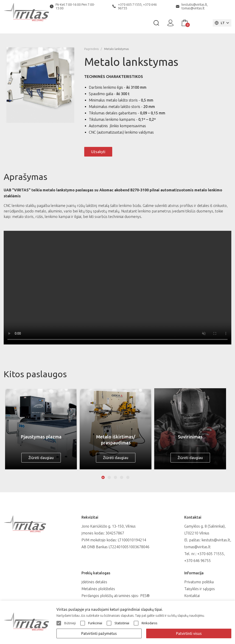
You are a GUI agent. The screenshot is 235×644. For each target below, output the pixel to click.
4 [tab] (122, 477)
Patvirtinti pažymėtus (99, 633)
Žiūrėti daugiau (41, 458)
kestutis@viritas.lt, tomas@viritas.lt (195, 6)
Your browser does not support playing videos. (117, 288)
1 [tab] (103, 477)
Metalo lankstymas (116, 49)
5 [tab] (128, 477)
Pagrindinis (91, 49)
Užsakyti (98, 152)
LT (220, 23)
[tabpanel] (41, 429)
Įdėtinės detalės (94, 582)
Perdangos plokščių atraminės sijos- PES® (116, 596)
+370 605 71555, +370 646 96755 (137, 6)
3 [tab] (115, 477)
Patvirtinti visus (189, 633)
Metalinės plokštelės (98, 589)
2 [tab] (109, 477)
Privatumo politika (199, 582)
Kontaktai (192, 596)
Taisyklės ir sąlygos (200, 589)
